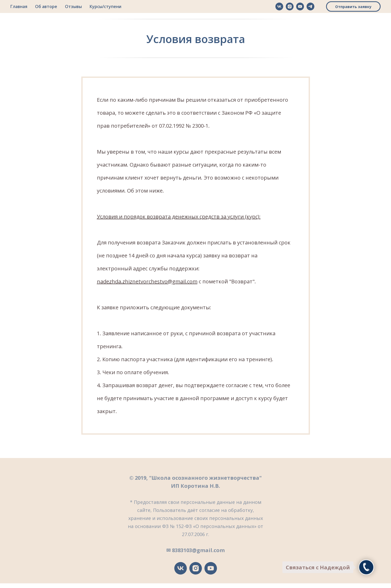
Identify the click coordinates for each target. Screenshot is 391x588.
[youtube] (300, 6)
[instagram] (290, 6)
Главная (19, 6)
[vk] (279, 6)
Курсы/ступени (105, 6)
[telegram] (310, 6)
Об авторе (46, 6)
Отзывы (73, 6)
